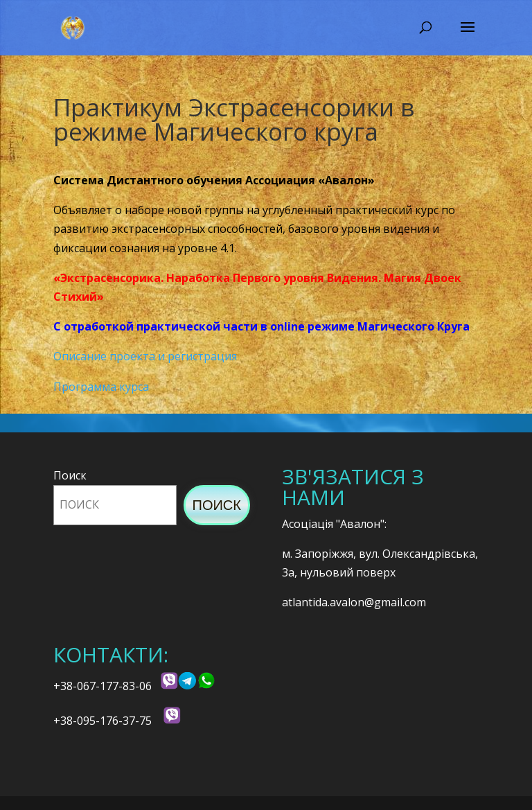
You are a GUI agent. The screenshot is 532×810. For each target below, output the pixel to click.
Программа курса (101, 387)
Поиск (70, 475)
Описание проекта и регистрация (145, 356)
